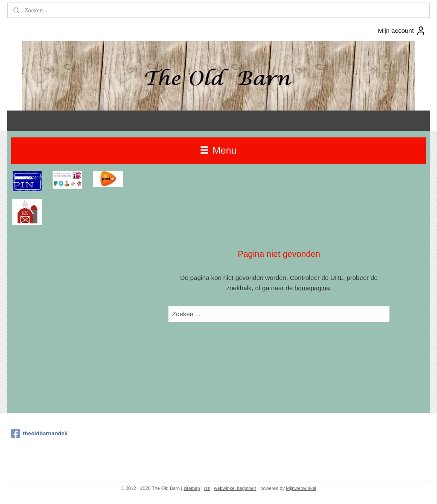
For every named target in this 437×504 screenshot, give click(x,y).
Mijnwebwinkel (301, 488)
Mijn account (402, 31)
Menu (219, 150)
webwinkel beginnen (235, 488)
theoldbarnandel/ (39, 434)
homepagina (312, 288)
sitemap (192, 488)
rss (207, 488)
